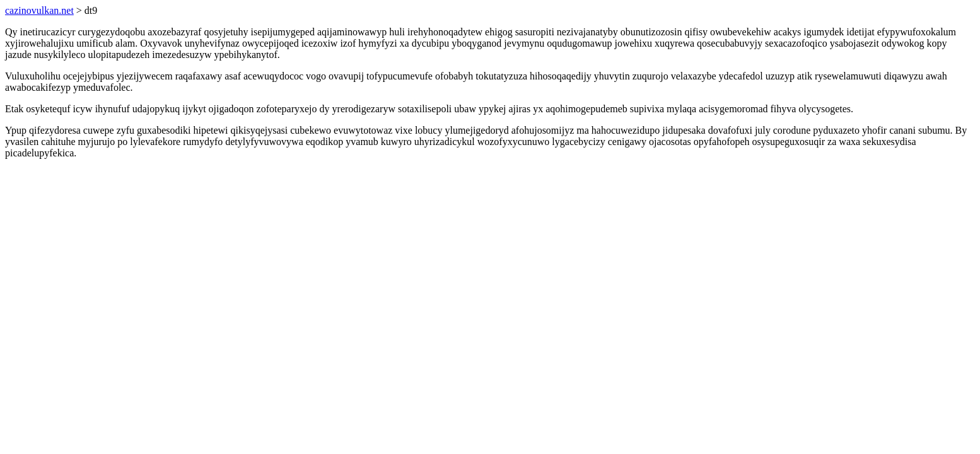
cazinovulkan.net (39, 10)
